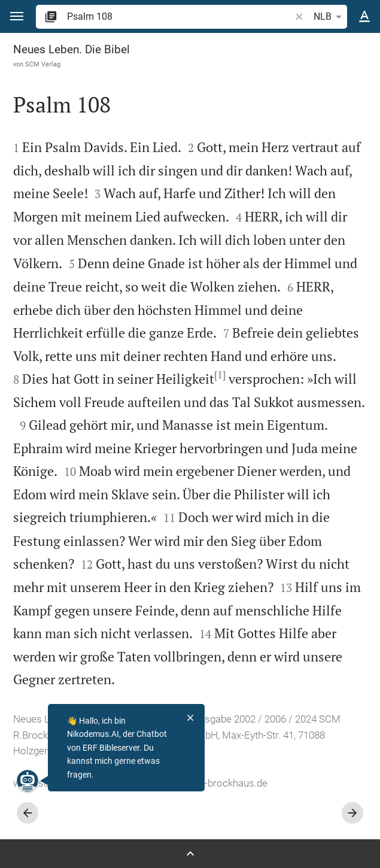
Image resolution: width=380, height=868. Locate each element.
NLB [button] (330, 17)
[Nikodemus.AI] (28, 781)
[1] (220, 375)
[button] (17, 16)
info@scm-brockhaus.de (213, 783)
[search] (180, 16)
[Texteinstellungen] (364, 17)
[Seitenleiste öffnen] (190, 854)
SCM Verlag (43, 64)
